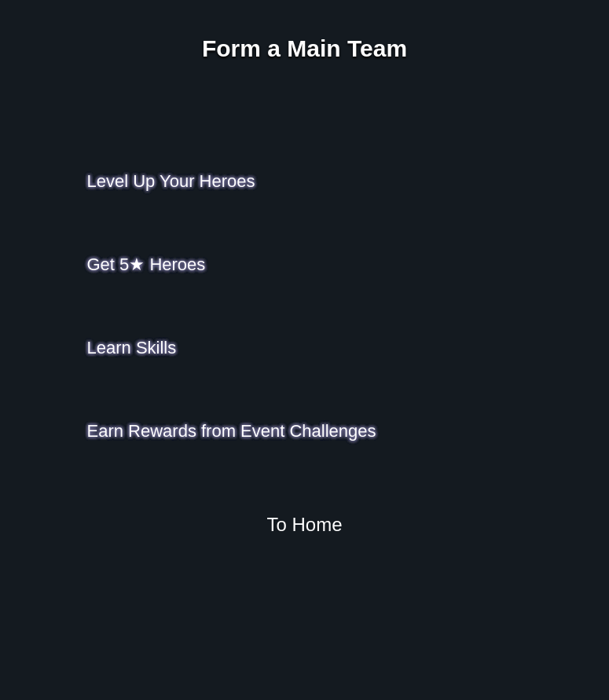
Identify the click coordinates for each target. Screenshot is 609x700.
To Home (304, 524)
